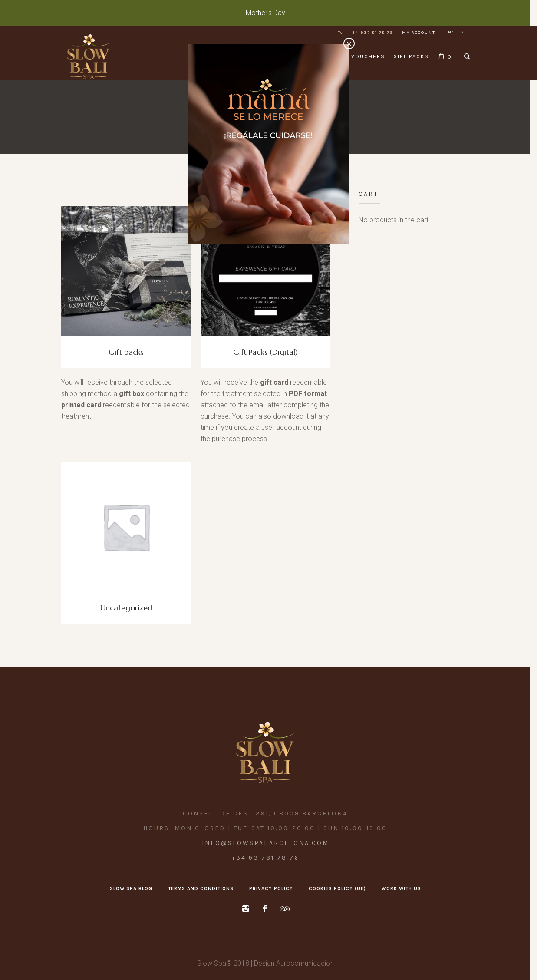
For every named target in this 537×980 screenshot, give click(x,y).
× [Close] (349, 43)
